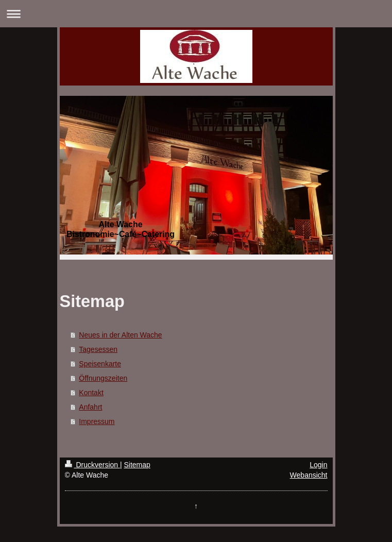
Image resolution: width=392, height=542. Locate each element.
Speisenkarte (100, 364)
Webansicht (309, 475)
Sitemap (137, 465)
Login (318, 465)
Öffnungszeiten (103, 378)
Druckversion (92, 465)
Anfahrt (90, 407)
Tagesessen (98, 349)
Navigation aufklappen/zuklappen (196, 14)
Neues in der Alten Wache (120, 335)
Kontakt (91, 393)
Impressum (97, 421)
